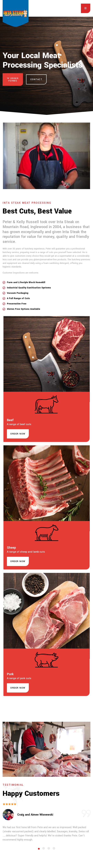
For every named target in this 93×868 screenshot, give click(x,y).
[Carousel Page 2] (44, 848)
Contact (36, 79)
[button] (18, 434)
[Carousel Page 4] (54, 848)
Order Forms (13, 80)
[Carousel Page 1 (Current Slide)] (39, 849)
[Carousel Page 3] (49, 848)
